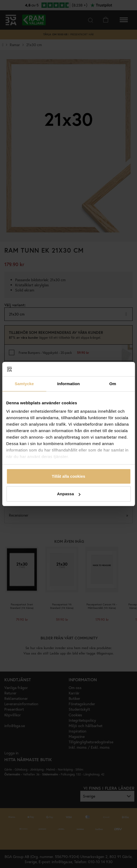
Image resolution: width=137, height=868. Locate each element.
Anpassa (69, 494)
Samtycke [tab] (24, 384)
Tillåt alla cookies (69, 476)
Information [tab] (69, 384)
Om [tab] (113, 384)
